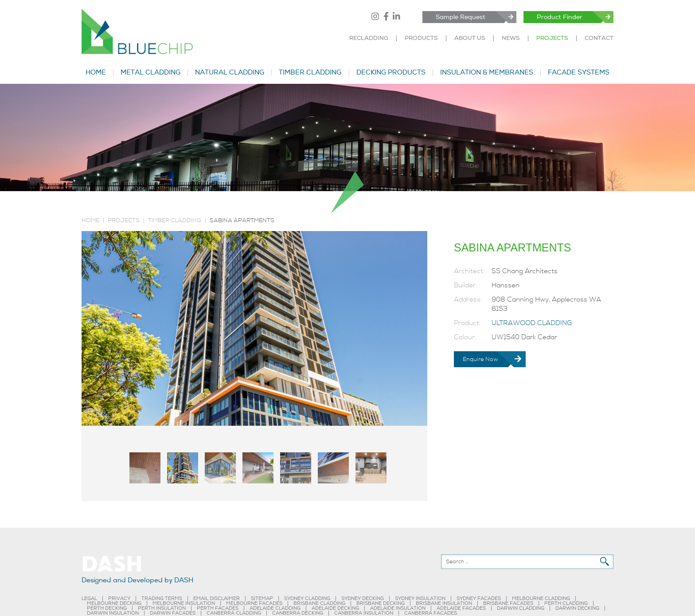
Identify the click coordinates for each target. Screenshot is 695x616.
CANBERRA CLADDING (234, 613)
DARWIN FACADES (173, 613)
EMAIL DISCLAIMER (217, 598)
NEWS (511, 38)
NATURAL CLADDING (230, 73)
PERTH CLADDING (566, 603)
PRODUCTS (421, 38)
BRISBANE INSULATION (444, 603)
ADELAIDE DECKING (335, 608)
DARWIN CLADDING (521, 608)
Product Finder (560, 17)
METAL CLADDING (150, 73)
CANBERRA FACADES (431, 613)
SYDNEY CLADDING (307, 598)
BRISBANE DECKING (381, 603)
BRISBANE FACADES (508, 603)
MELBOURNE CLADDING (541, 598)
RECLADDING (369, 38)
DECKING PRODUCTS (391, 73)
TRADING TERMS (162, 598)
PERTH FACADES (218, 608)
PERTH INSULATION (162, 608)
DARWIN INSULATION (113, 613)
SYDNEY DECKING (363, 598)
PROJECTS (552, 38)
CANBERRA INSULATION (364, 613)
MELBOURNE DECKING (114, 603)
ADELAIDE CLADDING (275, 608)
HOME (96, 73)
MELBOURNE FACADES (254, 603)
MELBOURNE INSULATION (184, 603)
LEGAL (89, 598)
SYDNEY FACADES (479, 598)
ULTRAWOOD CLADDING (532, 323)
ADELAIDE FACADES (461, 608)
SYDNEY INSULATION (420, 598)
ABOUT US (470, 38)
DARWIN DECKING (577, 608)
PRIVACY (119, 598)
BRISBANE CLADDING (319, 603)
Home (90, 220)
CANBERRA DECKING (298, 613)
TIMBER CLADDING (310, 73)
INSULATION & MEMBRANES (487, 73)
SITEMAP (262, 598)
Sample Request (461, 17)
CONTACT (599, 38)
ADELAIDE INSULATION (398, 608)
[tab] (145, 468)
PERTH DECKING (107, 608)
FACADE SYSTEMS (579, 73)
